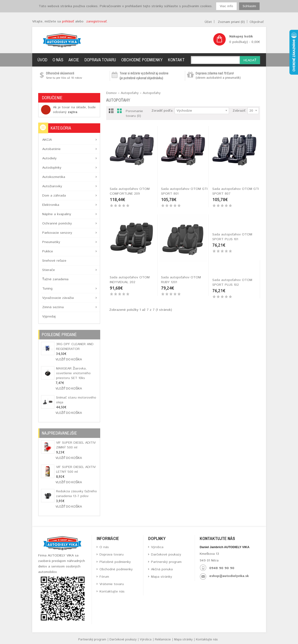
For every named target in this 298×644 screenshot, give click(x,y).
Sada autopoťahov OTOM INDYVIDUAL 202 (130, 280)
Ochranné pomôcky (57, 223)
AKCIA (47, 140)
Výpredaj (49, 317)
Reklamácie (163, 640)
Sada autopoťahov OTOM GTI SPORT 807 (236, 191)
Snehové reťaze (54, 261)
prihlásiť (68, 21)
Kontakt (176, 60)
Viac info (226, 6)
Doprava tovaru (100, 60)
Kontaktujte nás (112, 592)
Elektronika (51, 205)
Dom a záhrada (54, 196)
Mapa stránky (162, 577)
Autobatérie (51, 149)
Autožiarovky (52, 186)
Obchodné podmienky (142, 60)
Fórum (104, 577)
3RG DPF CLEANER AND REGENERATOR (75, 347)
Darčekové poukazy (166, 555)
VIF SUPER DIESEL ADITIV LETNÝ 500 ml (76, 469)
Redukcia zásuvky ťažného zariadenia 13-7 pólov (76, 494)
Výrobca (157, 547)
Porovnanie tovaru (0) (134, 114)
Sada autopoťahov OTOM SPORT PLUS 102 (130, 368)
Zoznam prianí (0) (231, 22)
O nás (58, 60)
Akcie (74, 60)
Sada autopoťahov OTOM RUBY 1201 (181, 280)
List (111, 112)
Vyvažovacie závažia (58, 298)
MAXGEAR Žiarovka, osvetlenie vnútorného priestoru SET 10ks (73, 373)
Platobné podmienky (115, 562)
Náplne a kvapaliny (57, 214)
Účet (208, 22)
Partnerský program (166, 562)
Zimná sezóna (53, 307)
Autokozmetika (54, 177)
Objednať (257, 22)
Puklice (48, 251)
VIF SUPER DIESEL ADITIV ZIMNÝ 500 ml (76, 445)
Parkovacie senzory (57, 233)
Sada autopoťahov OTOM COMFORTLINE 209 (130, 191)
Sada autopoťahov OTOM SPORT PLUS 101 (232, 280)
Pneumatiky (51, 242)
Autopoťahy (130, 93)
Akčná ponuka (162, 569)
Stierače (49, 270)
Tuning (47, 289)
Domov (111, 93)
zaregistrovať (97, 21)
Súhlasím (249, 6)
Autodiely (49, 158)
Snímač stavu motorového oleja (76, 400)
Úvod (42, 60)
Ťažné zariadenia (55, 279)
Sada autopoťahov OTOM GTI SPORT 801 (184, 191)
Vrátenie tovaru (112, 584)
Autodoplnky (52, 168)
